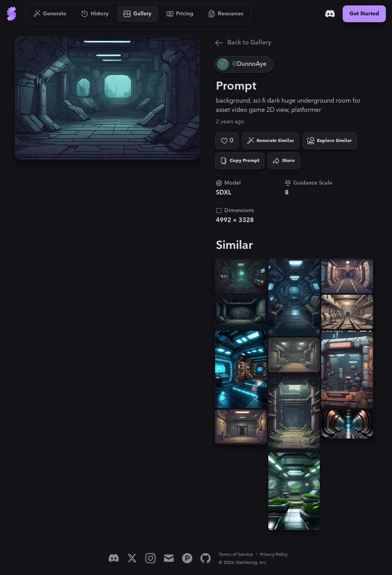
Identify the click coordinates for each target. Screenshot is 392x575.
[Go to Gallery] (138, 14)
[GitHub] (206, 558)
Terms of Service (236, 555)
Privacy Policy (274, 555)
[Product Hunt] (187, 558)
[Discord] (330, 14)
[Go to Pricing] (180, 14)
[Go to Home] (11, 14)
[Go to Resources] (226, 14)
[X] (132, 558)
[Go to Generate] (50, 14)
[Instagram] (150, 558)
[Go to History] (95, 14)
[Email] (169, 558)
